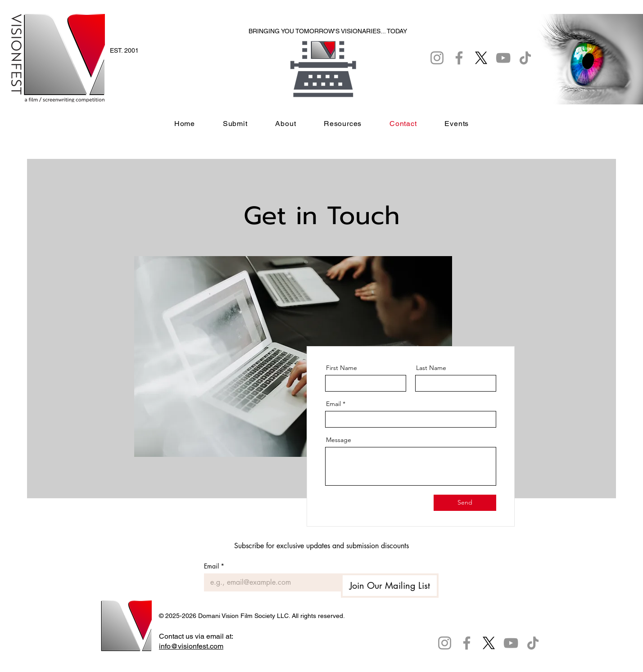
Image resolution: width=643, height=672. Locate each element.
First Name (342, 368)
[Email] (270, 582)
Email (333, 404)
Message (339, 440)
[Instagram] (445, 643)
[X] (489, 643)
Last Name (431, 368)
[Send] (465, 503)
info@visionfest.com (191, 646)
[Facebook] (467, 643)
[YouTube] (511, 643)
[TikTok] (533, 643)
